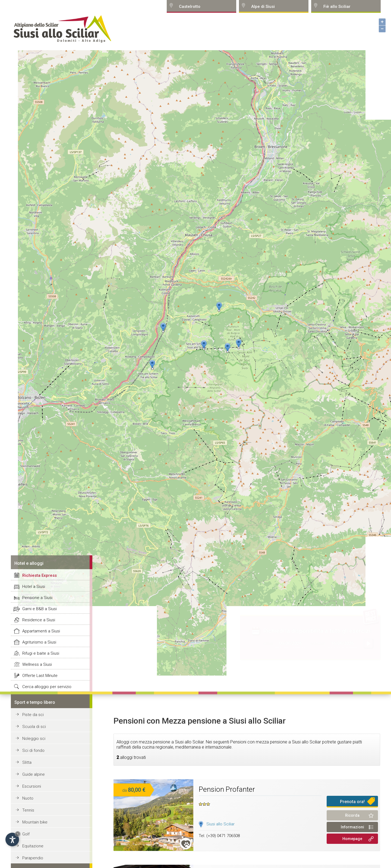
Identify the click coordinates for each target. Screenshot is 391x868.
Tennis (28, 810)
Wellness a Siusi (37, 664)
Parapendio (33, 858)
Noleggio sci (34, 739)
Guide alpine (34, 774)
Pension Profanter (227, 789)
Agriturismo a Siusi (39, 642)
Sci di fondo (33, 750)
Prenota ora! (352, 802)
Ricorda (352, 815)
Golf (26, 834)
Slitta (27, 762)
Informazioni (352, 827)
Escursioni (32, 786)
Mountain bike (35, 822)
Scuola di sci (34, 727)
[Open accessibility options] (12, 840)
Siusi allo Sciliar (220, 824)
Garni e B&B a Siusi (40, 609)
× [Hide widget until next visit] (18, 834)
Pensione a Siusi (37, 598)
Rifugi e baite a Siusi (41, 653)
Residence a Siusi (39, 620)
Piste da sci (33, 715)
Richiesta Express (40, 575)
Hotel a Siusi (34, 587)
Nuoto (28, 798)
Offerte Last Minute (40, 676)
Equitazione (33, 846)
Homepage (352, 839)
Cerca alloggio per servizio (47, 687)
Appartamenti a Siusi (41, 631)
